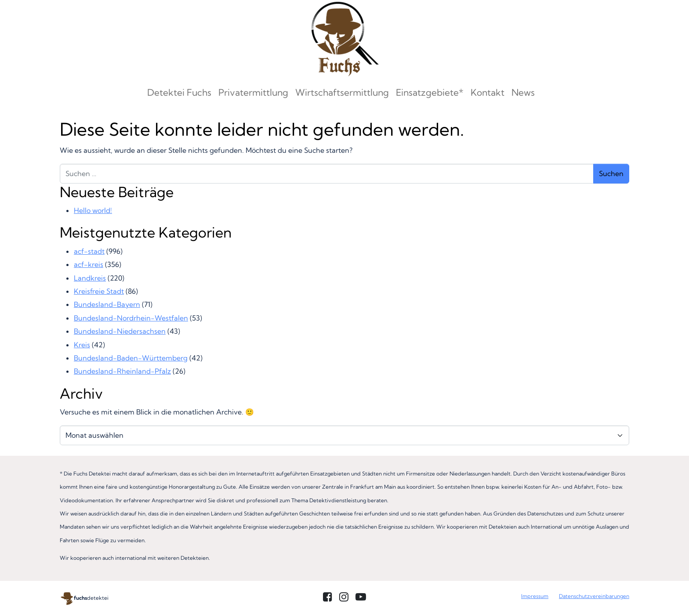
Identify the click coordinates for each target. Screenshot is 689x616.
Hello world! (93, 210)
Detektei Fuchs (179, 92)
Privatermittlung (253, 92)
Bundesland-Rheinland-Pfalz (122, 371)
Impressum (535, 596)
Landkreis (90, 278)
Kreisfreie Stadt (99, 291)
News (523, 92)
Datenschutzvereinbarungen (594, 596)
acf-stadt (89, 251)
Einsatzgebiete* (430, 92)
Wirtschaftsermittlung (342, 92)
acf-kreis (89, 264)
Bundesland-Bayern (107, 304)
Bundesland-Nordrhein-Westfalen (131, 318)
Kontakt (488, 92)
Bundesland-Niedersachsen (120, 331)
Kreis (82, 345)
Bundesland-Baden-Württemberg (131, 358)
